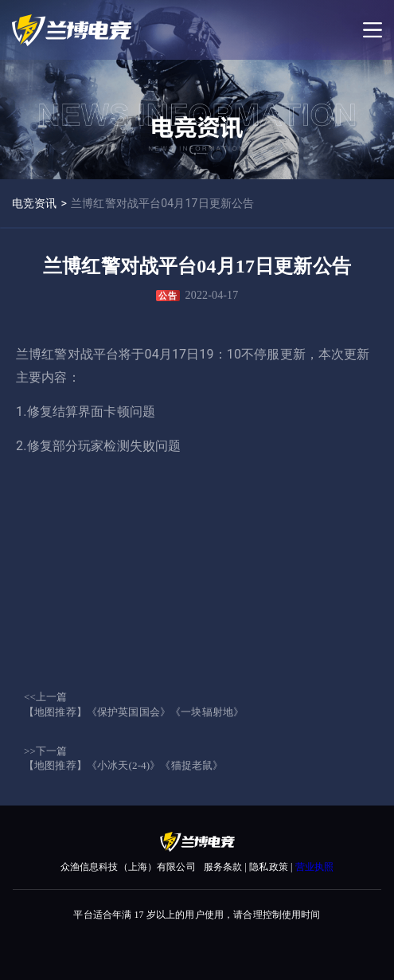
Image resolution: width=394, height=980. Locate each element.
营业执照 (315, 867)
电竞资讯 (35, 203)
